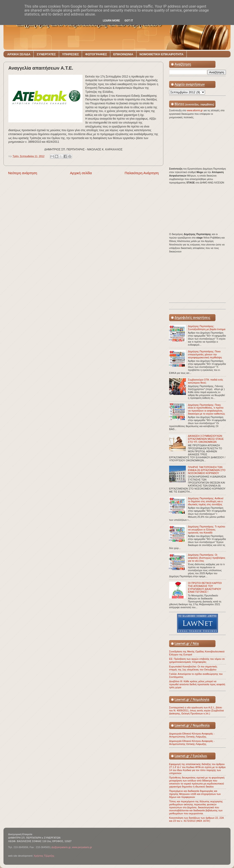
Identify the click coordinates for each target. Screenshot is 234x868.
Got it (129, 21)
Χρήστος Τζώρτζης (44, 856)
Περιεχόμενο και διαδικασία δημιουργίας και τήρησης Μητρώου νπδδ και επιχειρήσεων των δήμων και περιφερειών (195, 794)
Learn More (111, 21)
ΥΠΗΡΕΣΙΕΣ (71, 54)
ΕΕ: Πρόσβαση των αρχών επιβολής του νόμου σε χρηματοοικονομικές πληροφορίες (197, 660)
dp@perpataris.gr (61, 847)
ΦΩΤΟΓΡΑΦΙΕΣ (96, 54)
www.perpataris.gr (82, 847)
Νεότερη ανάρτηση (23, 173)
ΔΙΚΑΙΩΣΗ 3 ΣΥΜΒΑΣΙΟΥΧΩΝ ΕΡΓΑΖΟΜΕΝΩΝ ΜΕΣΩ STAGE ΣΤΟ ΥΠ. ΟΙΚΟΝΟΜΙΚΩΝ (206, 439)
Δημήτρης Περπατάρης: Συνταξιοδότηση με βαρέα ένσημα (207, 328)
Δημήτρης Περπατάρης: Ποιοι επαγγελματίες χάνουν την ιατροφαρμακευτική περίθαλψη (205, 354)
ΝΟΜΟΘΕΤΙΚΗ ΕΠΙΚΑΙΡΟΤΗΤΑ (161, 54)
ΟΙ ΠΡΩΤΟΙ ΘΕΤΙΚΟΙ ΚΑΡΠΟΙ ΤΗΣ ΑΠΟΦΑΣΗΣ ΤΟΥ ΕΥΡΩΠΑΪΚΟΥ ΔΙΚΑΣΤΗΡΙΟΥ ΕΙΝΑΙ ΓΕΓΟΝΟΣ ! (205, 587)
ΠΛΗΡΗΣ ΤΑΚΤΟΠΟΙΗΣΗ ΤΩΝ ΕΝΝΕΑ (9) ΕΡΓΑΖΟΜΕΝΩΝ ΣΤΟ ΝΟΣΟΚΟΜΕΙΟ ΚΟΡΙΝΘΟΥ (207, 470)
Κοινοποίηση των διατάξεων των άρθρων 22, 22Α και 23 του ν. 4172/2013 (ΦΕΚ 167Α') (196, 819)
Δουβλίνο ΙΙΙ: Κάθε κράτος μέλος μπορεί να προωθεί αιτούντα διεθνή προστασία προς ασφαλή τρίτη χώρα (197, 684)
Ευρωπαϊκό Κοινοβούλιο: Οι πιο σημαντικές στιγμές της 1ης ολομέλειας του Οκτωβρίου (193, 668)
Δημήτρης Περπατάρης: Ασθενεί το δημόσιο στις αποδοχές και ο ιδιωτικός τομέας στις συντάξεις (206, 501)
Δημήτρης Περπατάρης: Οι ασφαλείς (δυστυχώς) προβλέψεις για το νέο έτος (207, 558)
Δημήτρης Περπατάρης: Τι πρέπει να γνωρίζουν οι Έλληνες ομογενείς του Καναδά (206, 530)
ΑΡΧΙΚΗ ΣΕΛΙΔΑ (19, 54)
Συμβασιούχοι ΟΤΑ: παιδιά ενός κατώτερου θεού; (205, 381)
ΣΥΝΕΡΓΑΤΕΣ (46, 54)
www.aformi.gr (195, 110)
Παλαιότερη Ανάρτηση (142, 173)
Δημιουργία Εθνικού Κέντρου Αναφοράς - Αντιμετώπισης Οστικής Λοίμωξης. (192, 735)
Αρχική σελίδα (81, 173)
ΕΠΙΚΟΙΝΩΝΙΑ (123, 54)
